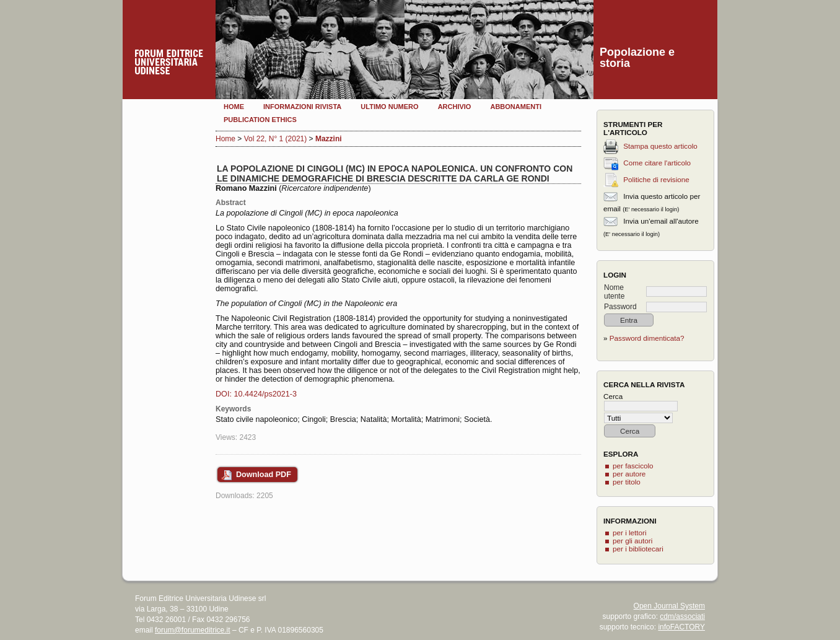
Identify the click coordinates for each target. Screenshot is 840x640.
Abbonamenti (516, 107)
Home (234, 107)
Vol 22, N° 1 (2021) (276, 139)
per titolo (627, 482)
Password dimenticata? (647, 338)
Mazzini (329, 139)
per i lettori (630, 533)
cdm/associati (682, 616)
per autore (629, 474)
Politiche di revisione (656, 179)
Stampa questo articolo (660, 146)
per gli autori (632, 541)
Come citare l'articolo (657, 163)
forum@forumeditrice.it (193, 630)
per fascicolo (633, 466)
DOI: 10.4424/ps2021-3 (256, 394)
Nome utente (614, 292)
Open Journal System (669, 606)
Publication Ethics (260, 120)
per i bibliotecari (638, 549)
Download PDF (264, 475)
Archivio (455, 107)
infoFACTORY (681, 627)
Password (620, 307)
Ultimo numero (389, 107)
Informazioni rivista (302, 107)
